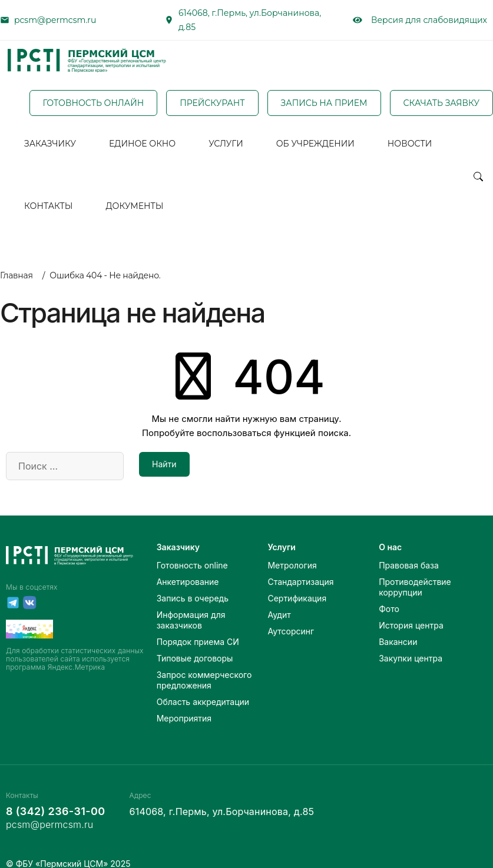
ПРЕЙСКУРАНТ (212, 102)
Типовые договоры (195, 643)
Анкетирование (188, 567)
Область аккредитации (203, 687)
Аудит (279, 600)
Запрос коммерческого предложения (204, 665)
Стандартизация (300, 567)
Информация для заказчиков (191, 605)
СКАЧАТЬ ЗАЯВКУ (441, 102)
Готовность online (192, 551)
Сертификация (297, 583)
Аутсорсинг (291, 616)
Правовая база (409, 551)
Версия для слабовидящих (420, 20)
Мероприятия (184, 704)
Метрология (292, 551)
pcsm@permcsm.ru (55, 20)
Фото (389, 594)
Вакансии (398, 627)
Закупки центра (411, 643)
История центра (411, 611)
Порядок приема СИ (198, 627)
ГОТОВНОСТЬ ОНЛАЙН (94, 102)
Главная (16, 261)
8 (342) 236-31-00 (55, 797)
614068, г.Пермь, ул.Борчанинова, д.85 (250, 20)
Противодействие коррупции (415, 572)
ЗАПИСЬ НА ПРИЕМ (324, 102)
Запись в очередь (193, 583)
